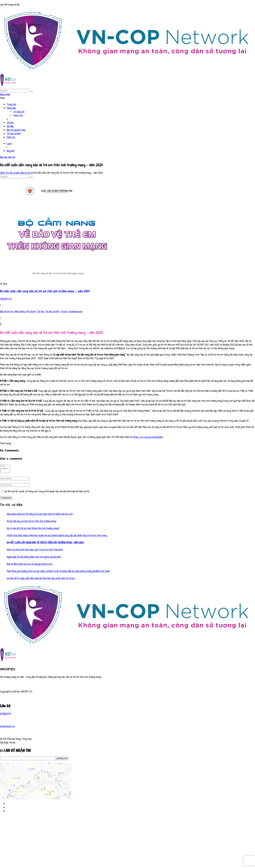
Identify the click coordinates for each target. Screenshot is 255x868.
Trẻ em (64, 311)
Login (9, 143)
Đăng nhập (5, 94)
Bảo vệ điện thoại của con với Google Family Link (29, 565)
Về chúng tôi (19, 112)
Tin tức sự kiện (14, 133)
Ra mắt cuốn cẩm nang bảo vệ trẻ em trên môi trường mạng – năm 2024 (45, 291)
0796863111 (5, 715)
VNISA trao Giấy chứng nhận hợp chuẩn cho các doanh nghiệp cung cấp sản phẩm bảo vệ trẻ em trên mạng (57, 537)
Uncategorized (75, 311)
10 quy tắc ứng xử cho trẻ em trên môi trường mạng (31, 522)
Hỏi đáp (10, 126)
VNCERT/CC (6, 299)
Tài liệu (10, 122)
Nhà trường (20, 311)
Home (3, 173)
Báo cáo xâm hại (8, 157)
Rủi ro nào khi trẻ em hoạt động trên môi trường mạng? (33, 530)
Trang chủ (11, 104)
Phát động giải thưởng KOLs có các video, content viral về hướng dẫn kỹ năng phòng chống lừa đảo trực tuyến (58, 572)
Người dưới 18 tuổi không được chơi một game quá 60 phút (34, 558)
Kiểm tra (11, 137)
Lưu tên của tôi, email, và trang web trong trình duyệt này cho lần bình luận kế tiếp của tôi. (47, 493)
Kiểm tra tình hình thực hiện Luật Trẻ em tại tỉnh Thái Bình (35, 551)
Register (11, 151)
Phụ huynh (31, 311)
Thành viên (18, 115)
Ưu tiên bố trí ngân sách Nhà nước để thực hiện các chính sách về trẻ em (41, 580)
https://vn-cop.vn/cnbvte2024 (148, 437)
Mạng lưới (11, 108)
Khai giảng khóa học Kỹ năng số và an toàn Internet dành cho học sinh (40, 515)
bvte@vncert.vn (7, 728)
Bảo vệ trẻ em (27, 173)
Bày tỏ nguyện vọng (16, 130)
